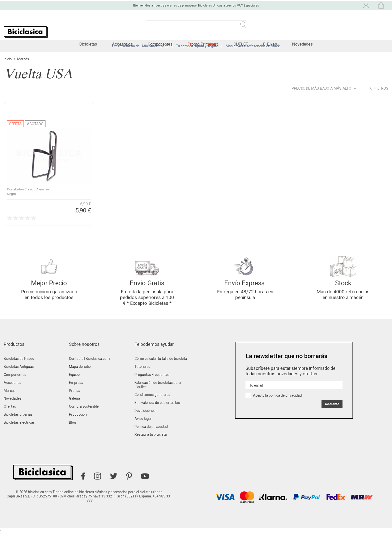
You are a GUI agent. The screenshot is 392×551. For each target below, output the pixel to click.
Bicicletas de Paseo (19, 378)
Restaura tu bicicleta (151, 454)
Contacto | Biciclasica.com (89, 378)
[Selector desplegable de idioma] (325, 5)
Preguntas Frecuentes (152, 394)
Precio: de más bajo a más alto (324, 101)
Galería (74, 418)
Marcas (10, 410)
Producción (78, 434)
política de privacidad (285, 415)
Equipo (74, 394)
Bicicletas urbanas (18, 434)
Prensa (75, 410)
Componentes (15, 394)
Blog (72, 442)
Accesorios (12, 402)
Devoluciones (145, 430)
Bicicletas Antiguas (19, 386)
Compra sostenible (84, 426)
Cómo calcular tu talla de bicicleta (161, 378)
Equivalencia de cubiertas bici (157, 422)
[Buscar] (196, 27)
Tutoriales (142, 386)
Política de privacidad (151, 446)
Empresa (76, 402)
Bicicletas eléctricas (19, 442)
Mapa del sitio (80, 386)
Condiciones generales (152, 414)
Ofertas (10, 426)
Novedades (13, 418)
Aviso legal (143, 438)
